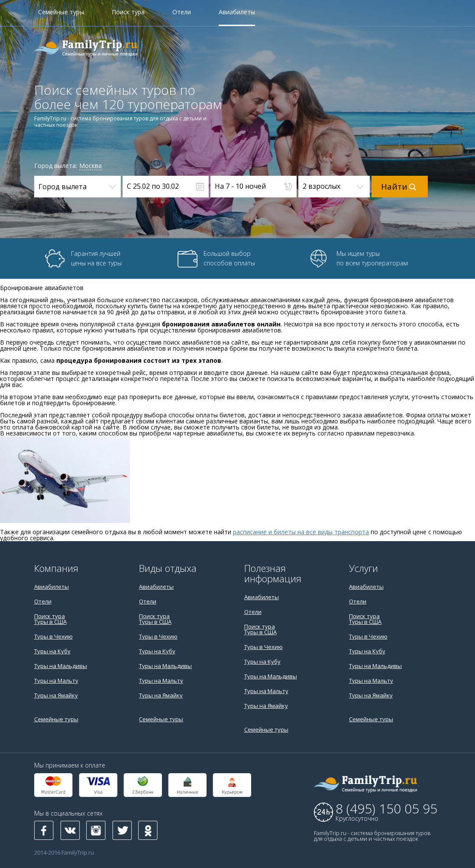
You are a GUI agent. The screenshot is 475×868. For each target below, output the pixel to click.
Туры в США (50, 622)
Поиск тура (128, 13)
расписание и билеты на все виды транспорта (301, 532)
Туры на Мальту (56, 681)
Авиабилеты (237, 13)
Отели (182, 13)
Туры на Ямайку (56, 695)
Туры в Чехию (53, 636)
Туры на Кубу (52, 651)
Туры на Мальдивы (61, 666)
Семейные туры (61, 13)
